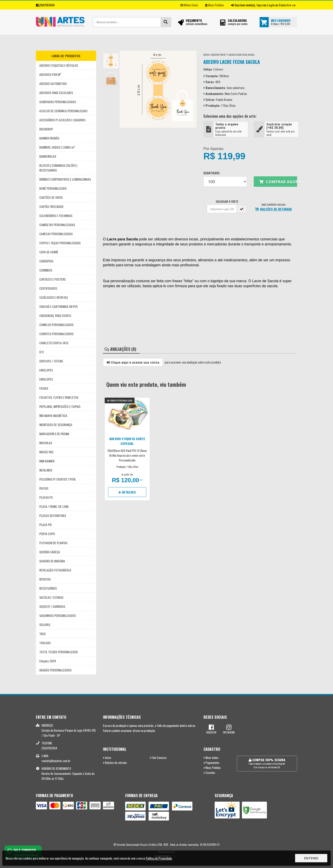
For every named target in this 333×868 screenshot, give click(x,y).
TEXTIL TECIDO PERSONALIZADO (59, 652)
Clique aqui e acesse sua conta (133, 362)
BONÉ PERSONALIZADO (53, 188)
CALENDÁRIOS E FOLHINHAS (56, 216)
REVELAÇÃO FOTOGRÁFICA (55, 570)
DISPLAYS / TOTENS (51, 361)
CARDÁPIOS (46, 261)
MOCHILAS (46, 443)
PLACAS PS (46, 497)
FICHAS (44, 388)
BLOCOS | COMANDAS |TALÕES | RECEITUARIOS (58, 168)
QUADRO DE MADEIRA (52, 561)
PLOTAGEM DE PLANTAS (53, 543)
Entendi (311, 858)
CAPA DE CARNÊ (49, 252)
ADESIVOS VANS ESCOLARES (56, 93)
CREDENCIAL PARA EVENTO (55, 316)
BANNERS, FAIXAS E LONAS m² (57, 147)
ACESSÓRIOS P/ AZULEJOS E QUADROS (62, 120)
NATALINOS (46, 470)
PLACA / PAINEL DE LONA (54, 506)
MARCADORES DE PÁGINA (54, 434)
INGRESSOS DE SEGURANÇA (56, 425)
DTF (42, 352)
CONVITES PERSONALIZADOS (56, 334)
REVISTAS (45, 579)
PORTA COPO (47, 534)
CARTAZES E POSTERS (52, 279)
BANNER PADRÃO (49, 138)
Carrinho (209, 773)
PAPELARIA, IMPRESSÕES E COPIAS (60, 406)
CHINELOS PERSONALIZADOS (56, 325)
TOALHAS (45, 643)
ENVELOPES (46, 370)
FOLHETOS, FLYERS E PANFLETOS (59, 397)
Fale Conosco (158, 758)
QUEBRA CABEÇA (50, 552)
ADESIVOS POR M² (50, 74)
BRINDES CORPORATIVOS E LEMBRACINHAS (65, 179)
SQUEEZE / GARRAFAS (52, 606)
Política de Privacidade (159, 858)
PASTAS (44, 488)
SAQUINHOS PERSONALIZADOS (58, 615)
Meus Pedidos (215, 5)
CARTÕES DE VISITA (51, 197)
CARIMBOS (46, 270)
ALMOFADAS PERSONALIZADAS (58, 102)
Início (206, 55)
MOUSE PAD (46, 452)
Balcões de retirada (115, 763)
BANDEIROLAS (48, 156)
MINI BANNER (47, 461)
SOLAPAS (45, 625)
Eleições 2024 (48, 661)
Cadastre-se (287, 5)
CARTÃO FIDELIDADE (51, 206)
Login (271, 5)
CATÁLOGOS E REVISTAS (54, 297)
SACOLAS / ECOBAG (51, 597)
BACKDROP (46, 129)
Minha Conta (189, 5)
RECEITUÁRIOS (48, 588)
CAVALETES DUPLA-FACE (54, 343)
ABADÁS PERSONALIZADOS (55, 670)
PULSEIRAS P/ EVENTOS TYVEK (57, 479)
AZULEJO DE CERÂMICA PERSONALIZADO (63, 111)
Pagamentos (211, 763)
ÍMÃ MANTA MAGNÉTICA (53, 415)
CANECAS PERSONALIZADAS (56, 234)
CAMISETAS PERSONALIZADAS (57, 225)
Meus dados (211, 758)
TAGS (42, 634)
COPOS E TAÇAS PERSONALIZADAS (60, 243)
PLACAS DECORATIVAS (53, 515)
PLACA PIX (46, 525)
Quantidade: (225, 179)
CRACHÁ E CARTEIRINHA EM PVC (59, 306)
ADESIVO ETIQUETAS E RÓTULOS (59, 65)
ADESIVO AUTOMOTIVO (53, 84)
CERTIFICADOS (48, 288)
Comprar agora (278, 182)
